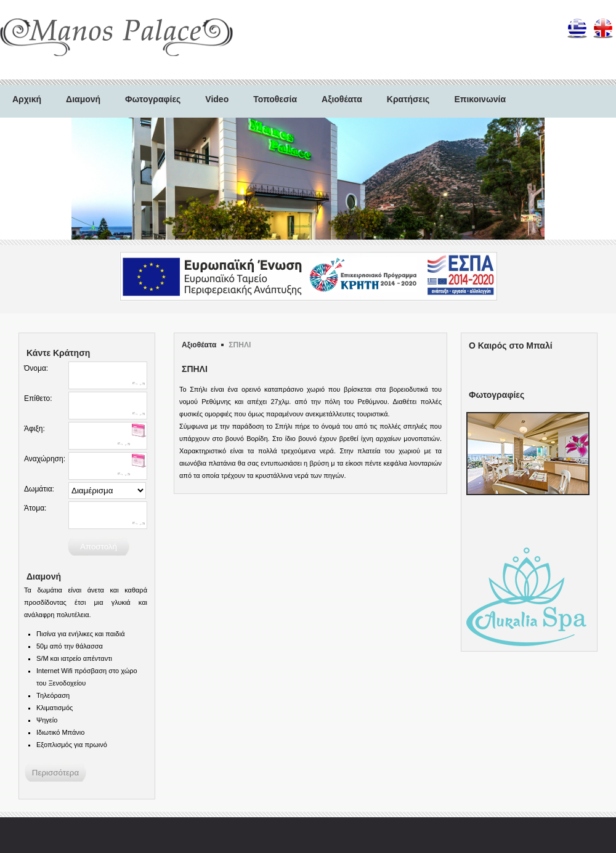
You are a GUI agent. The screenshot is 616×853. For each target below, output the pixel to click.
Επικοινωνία (480, 99)
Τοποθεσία (275, 99)
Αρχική (27, 99)
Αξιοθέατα (342, 99)
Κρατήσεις (408, 99)
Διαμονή (83, 99)
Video (217, 99)
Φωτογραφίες (153, 99)
